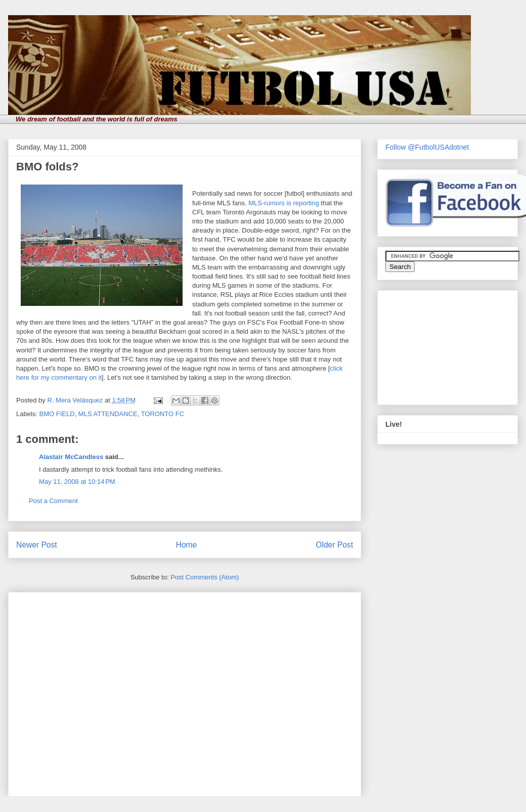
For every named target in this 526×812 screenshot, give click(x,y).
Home (187, 545)
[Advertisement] (95, 691)
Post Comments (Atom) (205, 577)
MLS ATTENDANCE (108, 414)
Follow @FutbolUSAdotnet (427, 147)
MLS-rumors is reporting (283, 203)
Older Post (334, 545)
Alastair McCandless (71, 457)
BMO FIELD (57, 414)
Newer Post (37, 545)
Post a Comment (53, 501)
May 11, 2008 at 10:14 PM (77, 482)
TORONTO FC (163, 414)
